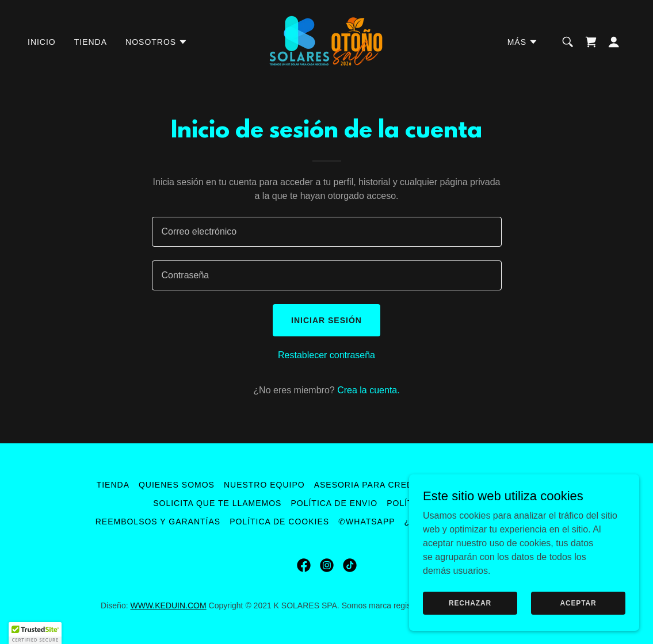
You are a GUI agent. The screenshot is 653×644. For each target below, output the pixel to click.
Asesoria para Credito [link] (371, 485)
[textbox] (327, 232)
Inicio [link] (42, 42)
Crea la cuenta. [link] (368, 390)
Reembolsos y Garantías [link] (158, 522)
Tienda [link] (91, 42)
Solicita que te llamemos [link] (217, 503)
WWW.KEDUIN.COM (168, 605)
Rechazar (470, 603)
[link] (326, 41)
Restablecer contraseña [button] (326, 355)
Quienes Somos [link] (177, 485)
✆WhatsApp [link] (366, 522)
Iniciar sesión (326, 320)
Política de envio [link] (334, 503)
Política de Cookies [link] (279, 522)
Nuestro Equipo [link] (264, 485)
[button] (156, 42)
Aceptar (578, 603)
